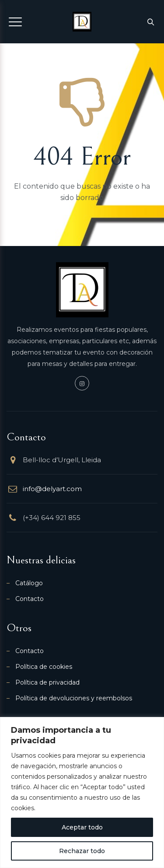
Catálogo (29, 583)
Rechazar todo (82, 851)
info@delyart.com (52, 489)
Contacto (30, 599)
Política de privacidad (47, 682)
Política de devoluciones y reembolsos (74, 698)
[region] (82, 792)
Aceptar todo (82, 827)
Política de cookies (44, 667)
